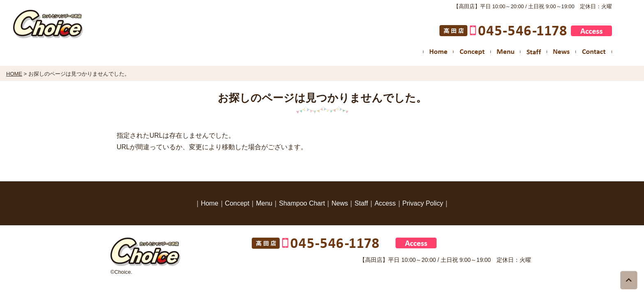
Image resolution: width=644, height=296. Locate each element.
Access (385, 203)
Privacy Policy (423, 203)
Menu (264, 203)
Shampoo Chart (302, 203)
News (340, 203)
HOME (14, 74)
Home (210, 203)
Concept (237, 203)
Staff (361, 203)
